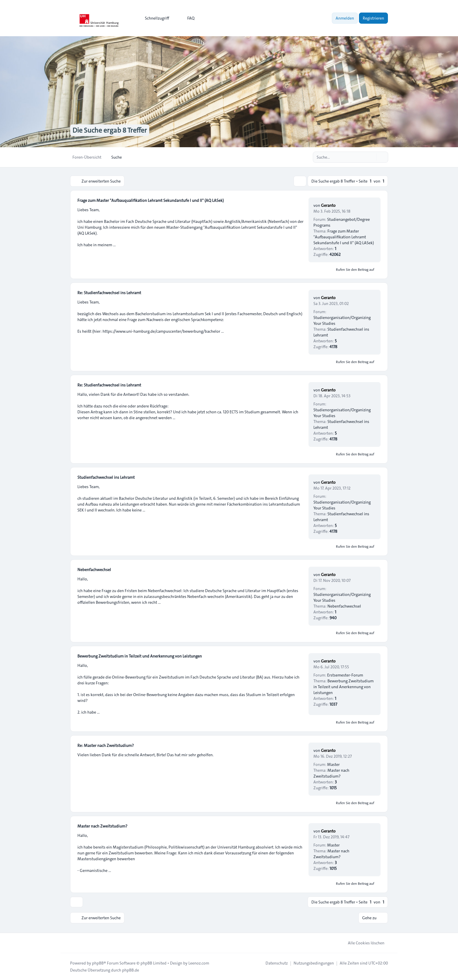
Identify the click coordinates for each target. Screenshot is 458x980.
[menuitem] (154, 18)
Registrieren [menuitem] (373, 18)
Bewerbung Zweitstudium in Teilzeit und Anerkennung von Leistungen (140, 656)
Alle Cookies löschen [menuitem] (362, 943)
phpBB (98, 963)
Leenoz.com (199, 963)
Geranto (328, 205)
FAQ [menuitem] (187, 18)
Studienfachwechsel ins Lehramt (106, 477)
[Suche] (372, 157)
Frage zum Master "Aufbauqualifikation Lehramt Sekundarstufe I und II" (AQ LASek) (151, 200)
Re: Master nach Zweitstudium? (106, 745)
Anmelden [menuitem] (345, 18)
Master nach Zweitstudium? (331, 773)
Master (333, 764)
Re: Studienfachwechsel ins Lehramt (109, 293)
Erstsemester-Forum (345, 675)
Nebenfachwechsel (94, 570)
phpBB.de (131, 970)
